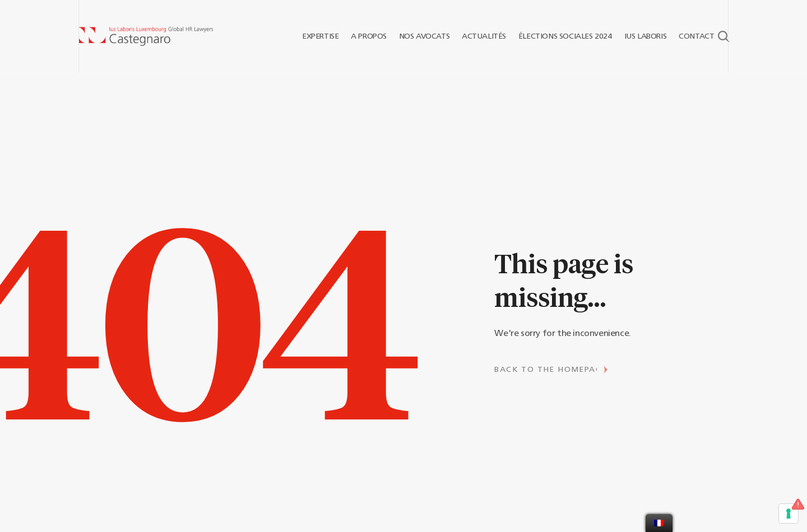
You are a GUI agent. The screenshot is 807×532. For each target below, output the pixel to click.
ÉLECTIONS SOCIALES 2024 (561, 36)
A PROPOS (364, 36)
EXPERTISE (316, 36)
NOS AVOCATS (420, 36)
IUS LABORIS (641, 36)
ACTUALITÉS (479, 36)
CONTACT (693, 36)
